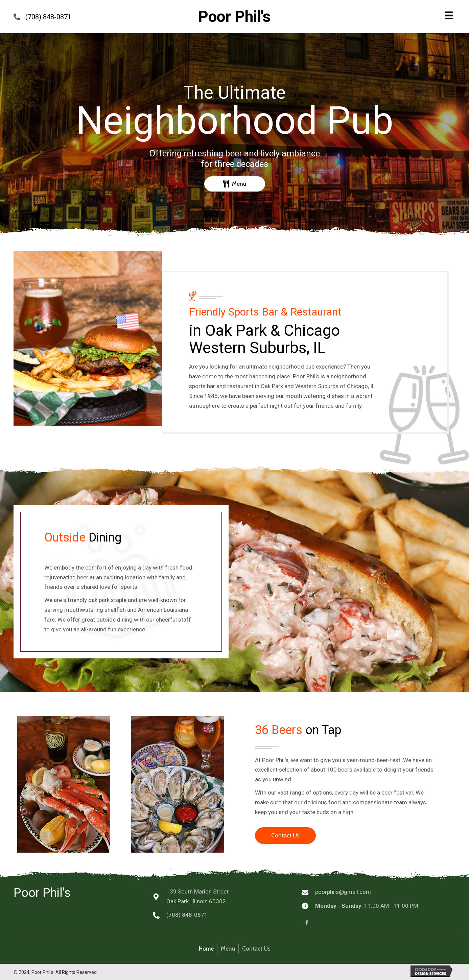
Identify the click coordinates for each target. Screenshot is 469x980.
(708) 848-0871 (48, 17)
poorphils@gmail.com (343, 892)
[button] (235, 184)
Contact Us (256, 949)
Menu (228, 949)
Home (206, 949)
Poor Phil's (234, 17)
